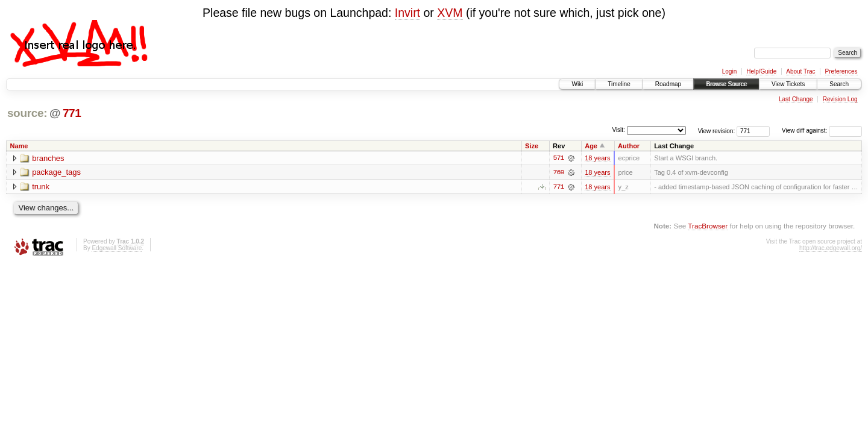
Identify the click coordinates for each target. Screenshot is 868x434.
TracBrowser (708, 226)
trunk (41, 187)
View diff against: (822, 131)
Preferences (841, 71)
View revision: (717, 131)
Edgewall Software (117, 248)
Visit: (618, 130)
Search (839, 84)
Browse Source (726, 84)
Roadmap (668, 84)
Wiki (577, 84)
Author (629, 146)
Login (729, 71)
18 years (597, 158)
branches (48, 158)
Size (532, 146)
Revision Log (840, 99)
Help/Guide (761, 71)
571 (558, 158)
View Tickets (788, 84)
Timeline (619, 84)
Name (19, 146)
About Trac (800, 71)
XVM (450, 13)
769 (558, 172)
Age (591, 146)
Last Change (796, 99)
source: (27, 113)
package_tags (56, 173)
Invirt (407, 13)
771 (72, 113)
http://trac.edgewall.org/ (831, 248)
